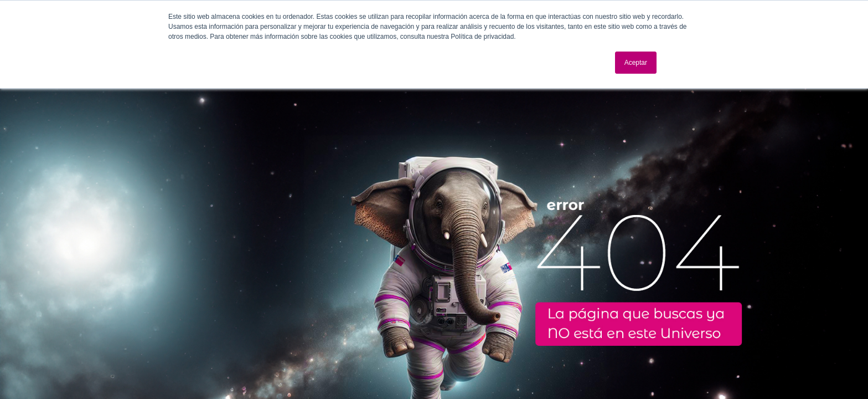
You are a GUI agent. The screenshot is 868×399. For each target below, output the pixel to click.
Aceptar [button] (636, 63)
